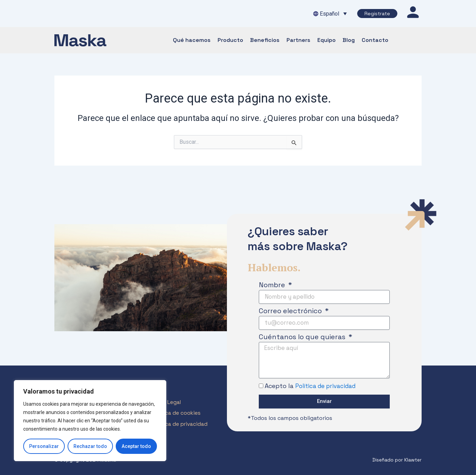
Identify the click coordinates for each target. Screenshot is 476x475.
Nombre (273, 283)
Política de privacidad (328, 386)
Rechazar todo (90, 446)
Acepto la (312, 386)
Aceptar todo (136, 446)
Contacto (375, 40)
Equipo (327, 40)
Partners (298, 40)
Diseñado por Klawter (395, 460)
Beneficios (265, 40)
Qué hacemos (192, 40)
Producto (230, 40)
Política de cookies (179, 415)
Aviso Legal (169, 403)
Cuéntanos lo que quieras (303, 335)
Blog (349, 40)
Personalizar (44, 446)
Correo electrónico (291, 309)
